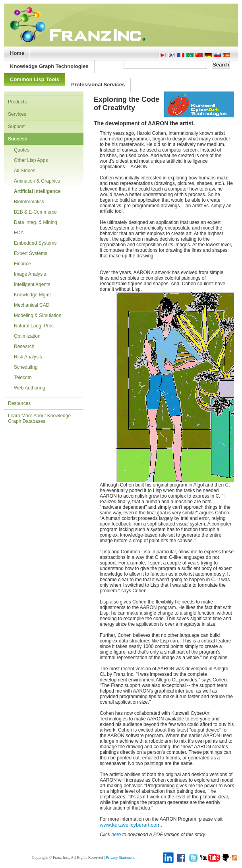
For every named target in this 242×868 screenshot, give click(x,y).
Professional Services (98, 85)
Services (17, 114)
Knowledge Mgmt (32, 295)
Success (18, 139)
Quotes (22, 150)
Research (24, 346)
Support (16, 127)
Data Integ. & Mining (36, 222)
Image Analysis (30, 274)
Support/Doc (132, 76)
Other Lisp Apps (31, 160)
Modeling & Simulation (38, 315)
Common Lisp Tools (35, 79)
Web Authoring (30, 388)
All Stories (25, 171)
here (116, 835)
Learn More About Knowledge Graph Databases (39, 418)
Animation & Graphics (37, 181)
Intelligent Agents (32, 284)
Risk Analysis (28, 357)
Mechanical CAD (32, 305)
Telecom (23, 378)
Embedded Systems (35, 243)
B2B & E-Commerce (35, 212)
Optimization (27, 336)
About (156, 76)
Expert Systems (31, 253)
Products (17, 102)
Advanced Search (210, 76)
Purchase (177, 76)
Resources (19, 403)
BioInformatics (29, 202)
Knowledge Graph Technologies (49, 66)
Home (17, 53)
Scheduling (26, 367)
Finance (22, 264)
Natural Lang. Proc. (34, 326)
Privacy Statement (120, 857)
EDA (19, 233)
